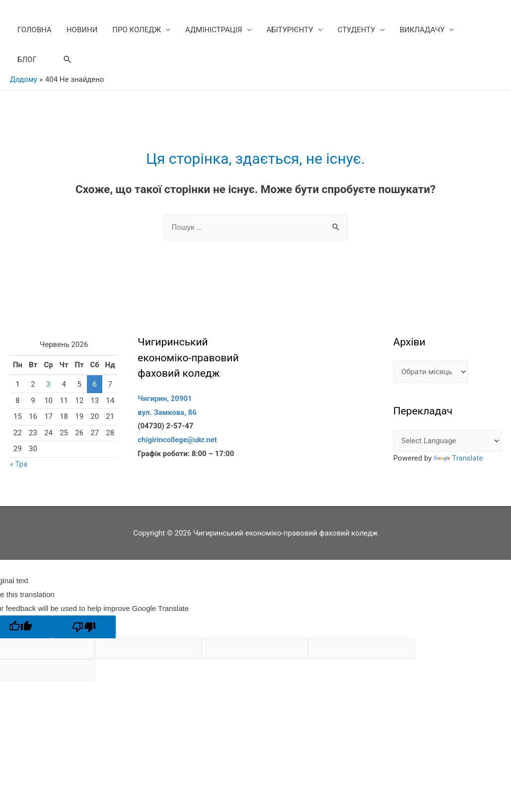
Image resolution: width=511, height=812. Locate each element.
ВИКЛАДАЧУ (422, 30)
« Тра (19, 464)
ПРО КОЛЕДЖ (137, 30)
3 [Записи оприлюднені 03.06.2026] (48, 384)
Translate (458, 458)
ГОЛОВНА (35, 30)
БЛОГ (27, 60)
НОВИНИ (82, 30)
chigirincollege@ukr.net (177, 440)
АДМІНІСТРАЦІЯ (214, 30)
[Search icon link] (68, 60)
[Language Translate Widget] (447, 441)
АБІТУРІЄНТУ (290, 30)
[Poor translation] (84, 627)
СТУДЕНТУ (357, 30)
